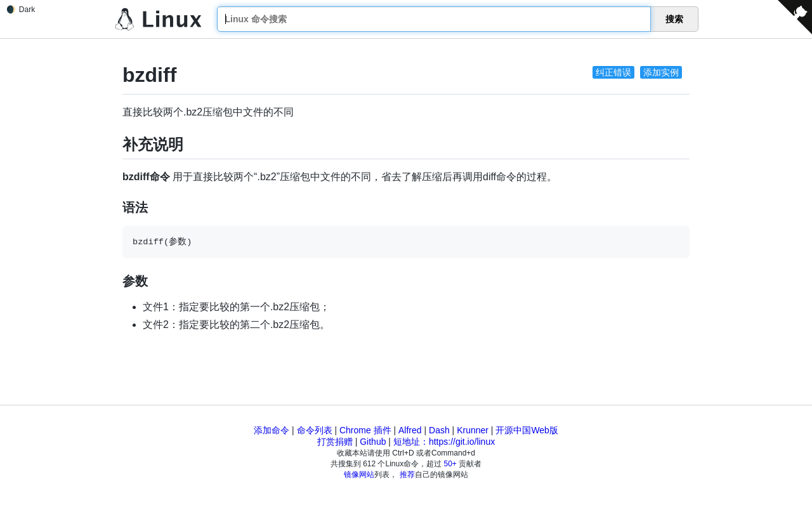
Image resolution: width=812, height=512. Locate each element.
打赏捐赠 (335, 442)
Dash (439, 430)
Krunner (473, 430)
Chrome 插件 (365, 430)
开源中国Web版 (527, 430)
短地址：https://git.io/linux (444, 442)
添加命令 (272, 430)
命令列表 (315, 430)
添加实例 (661, 72)
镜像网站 (359, 475)
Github (373, 442)
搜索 (674, 19)
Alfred (410, 430)
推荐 (407, 475)
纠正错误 (613, 72)
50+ (450, 464)
